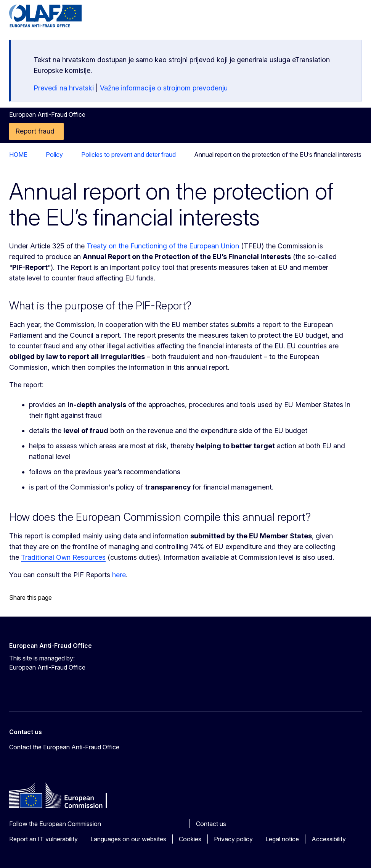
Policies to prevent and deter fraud (92, 155)
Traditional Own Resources (63, 557)
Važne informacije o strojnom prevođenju (164, 88)
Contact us (211, 824)
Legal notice (282, 839)
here (119, 575)
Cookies (190, 839)
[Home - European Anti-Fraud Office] (55, 16)
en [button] (317, 19)
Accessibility (329, 839)
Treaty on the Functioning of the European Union (163, 246)
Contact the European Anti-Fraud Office (64, 747)
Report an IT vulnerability (43, 839)
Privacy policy (233, 839)
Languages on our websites (128, 839)
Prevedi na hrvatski (64, 88)
